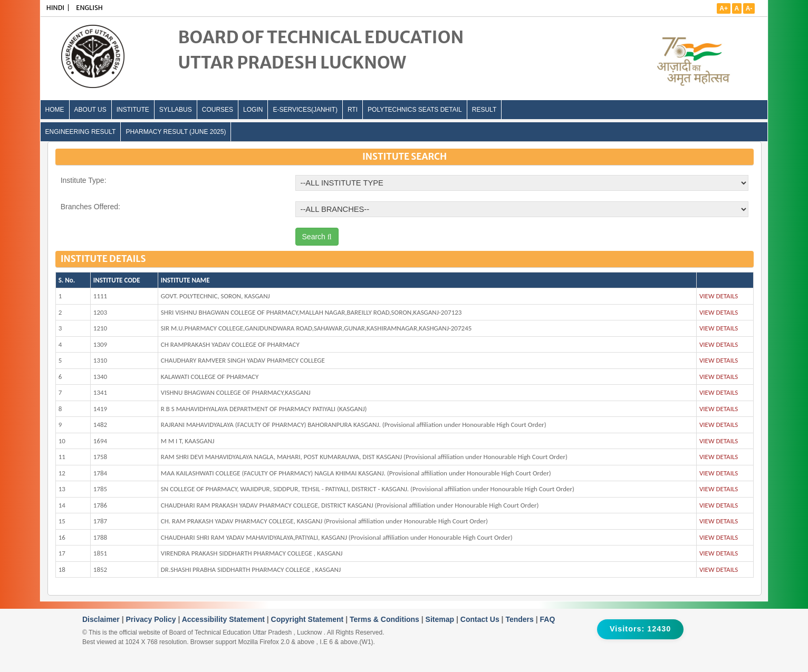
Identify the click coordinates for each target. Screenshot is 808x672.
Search (317, 237)
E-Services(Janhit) (305, 110)
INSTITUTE (133, 110)
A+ (724, 8)
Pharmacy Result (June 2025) (176, 132)
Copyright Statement (309, 619)
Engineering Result (81, 132)
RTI (353, 110)
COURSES (218, 110)
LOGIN (253, 110)
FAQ (548, 619)
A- (749, 8)
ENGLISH (89, 8)
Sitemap (441, 619)
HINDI (55, 8)
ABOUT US (90, 110)
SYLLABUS (176, 110)
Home (55, 110)
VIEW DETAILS (719, 296)
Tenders (520, 619)
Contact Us (481, 619)
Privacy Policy (152, 619)
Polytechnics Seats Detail (415, 110)
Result (484, 110)
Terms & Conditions (386, 619)
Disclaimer (102, 619)
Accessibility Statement (224, 619)
